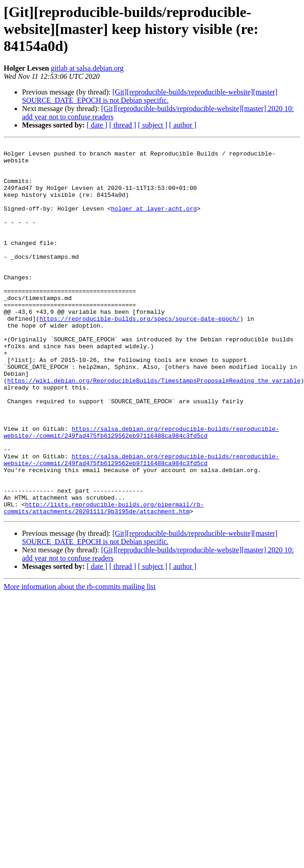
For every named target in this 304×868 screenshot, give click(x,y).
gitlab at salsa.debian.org (87, 68)
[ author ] (183, 125)
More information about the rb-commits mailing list (80, 661)
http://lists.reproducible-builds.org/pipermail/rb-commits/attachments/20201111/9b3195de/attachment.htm (104, 581)
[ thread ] (123, 125)
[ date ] (97, 125)
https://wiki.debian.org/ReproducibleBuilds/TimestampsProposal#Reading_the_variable (154, 428)
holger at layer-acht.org (154, 222)
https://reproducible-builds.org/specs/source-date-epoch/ (140, 354)
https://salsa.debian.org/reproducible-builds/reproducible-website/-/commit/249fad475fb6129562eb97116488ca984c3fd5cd (141, 490)
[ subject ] (153, 125)
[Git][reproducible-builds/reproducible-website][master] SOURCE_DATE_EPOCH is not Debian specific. (150, 96)
